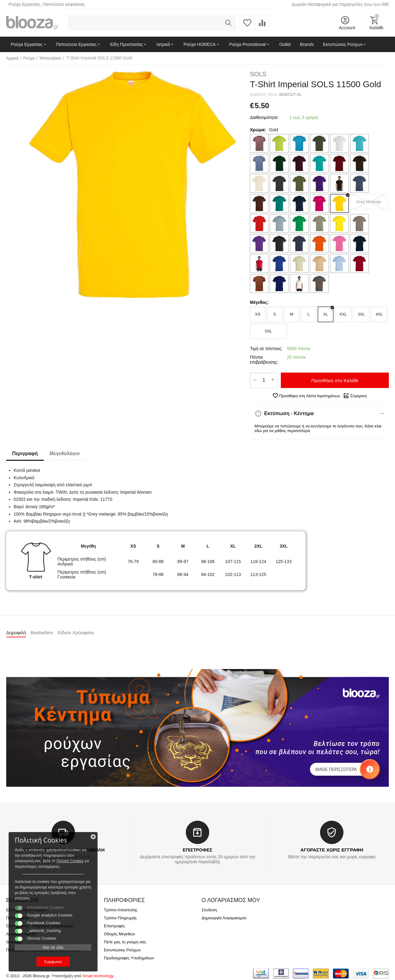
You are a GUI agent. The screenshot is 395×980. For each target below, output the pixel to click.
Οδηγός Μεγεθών (120, 934)
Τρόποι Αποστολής (121, 910)
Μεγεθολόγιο (65, 453)
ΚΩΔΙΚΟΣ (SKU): (264, 95)
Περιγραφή (25, 453)
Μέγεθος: (259, 302)
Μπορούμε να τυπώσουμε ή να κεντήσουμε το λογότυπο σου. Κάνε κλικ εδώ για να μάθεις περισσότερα (318, 428)
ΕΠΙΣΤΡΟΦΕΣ (197, 850)
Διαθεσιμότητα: (264, 117)
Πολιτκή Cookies (43, 855)
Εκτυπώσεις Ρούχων (122, 950)
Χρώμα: (258, 130)
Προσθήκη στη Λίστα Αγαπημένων (306, 396)
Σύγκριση (355, 396)
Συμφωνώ (48, 961)
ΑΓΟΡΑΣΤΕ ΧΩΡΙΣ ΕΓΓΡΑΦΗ (332, 850)
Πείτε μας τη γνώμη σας (125, 942)
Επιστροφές (115, 926)
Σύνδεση (209, 910)
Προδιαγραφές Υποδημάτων (129, 958)
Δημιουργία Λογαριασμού (224, 918)
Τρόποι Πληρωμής (121, 918)
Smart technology (98, 976)
